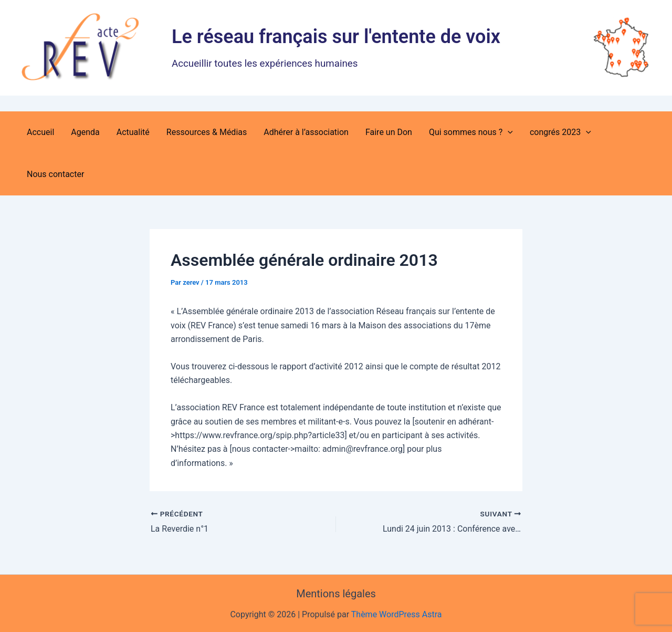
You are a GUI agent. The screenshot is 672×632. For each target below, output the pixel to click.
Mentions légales (336, 594)
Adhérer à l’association (306, 132)
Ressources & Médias (207, 132)
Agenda (85, 132)
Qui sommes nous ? (471, 132)
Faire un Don (389, 132)
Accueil (40, 132)
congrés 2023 (560, 132)
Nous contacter (55, 174)
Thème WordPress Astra (397, 614)
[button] (508, 132)
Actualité (133, 132)
